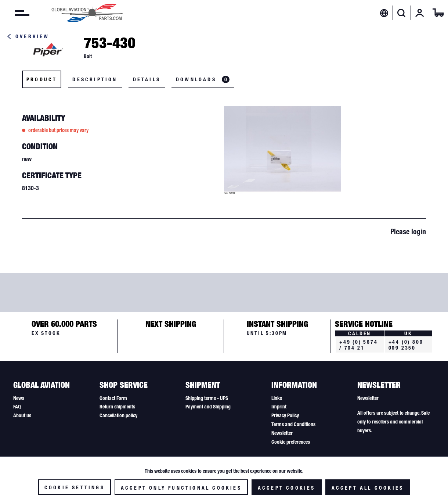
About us (22, 415)
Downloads (203, 79)
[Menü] (15, 13)
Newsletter (282, 433)
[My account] (420, 13)
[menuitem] (15, 13)
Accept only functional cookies (181, 488)
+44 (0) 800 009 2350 (406, 345)
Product (42, 79)
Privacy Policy (285, 415)
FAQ (17, 407)
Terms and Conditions (293, 424)
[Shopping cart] (438, 13)
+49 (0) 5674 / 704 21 (359, 345)
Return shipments (117, 407)
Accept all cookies (368, 488)
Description (95, 79)
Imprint (279, 407)
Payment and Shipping (208, 407)
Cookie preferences (291, 442)
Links (277, 398)
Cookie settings (75, 487)
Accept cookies (287, 488)
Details (147, 79)
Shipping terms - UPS (207, 398)
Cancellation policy (118, 415)
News (19, 398)
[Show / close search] (402, 13)
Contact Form (113, 398)
